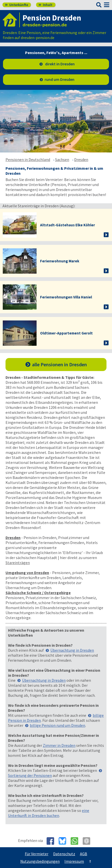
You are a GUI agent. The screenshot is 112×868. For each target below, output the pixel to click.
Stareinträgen (18, 563)
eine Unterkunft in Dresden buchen (49, 813)
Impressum (74, 861)
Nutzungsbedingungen (40, 861)
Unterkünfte (17, 5)
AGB (84, 854)
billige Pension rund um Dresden (58, 725)
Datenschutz (64, 854)
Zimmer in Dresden (59, 745)
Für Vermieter (37, 854)
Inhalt (45, 5)
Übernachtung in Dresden (72, 650)
